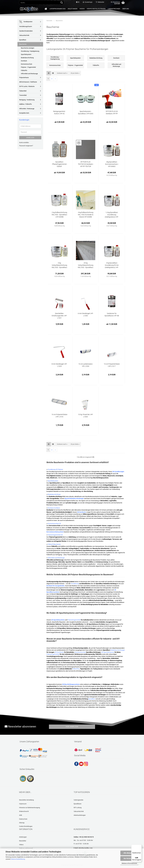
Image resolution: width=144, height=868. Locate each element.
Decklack (24, 61)
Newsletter (23, 841)
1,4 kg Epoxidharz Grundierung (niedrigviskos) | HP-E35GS (112, 215)
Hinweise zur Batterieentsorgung (29, 808)
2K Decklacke (59, 652)
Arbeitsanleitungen (80, 815)
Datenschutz (23, 819)
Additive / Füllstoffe (25, 104)
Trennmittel (23, 95)
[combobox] (62, 73)
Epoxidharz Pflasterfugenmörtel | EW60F (59, 164)
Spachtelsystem (53, 481)
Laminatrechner (114, 9)
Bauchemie (23, 44)
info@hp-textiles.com (85, 848)
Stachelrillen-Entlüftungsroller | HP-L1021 (59, 316)
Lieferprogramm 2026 (57, 9)
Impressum (23, 804)
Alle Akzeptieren (129, 853)
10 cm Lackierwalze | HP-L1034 (86, 365)
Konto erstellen (24, 143)
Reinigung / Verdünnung (27, 100)
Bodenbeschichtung (54, 494)
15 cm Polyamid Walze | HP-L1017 (112, 365)
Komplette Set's (24, 113)
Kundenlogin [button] (88, 2)
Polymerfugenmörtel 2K (55, 535)
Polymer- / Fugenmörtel (28, 67)
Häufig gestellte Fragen (96, 9)
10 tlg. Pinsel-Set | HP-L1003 (86, 416)
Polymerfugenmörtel (74, 620)
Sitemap (22, 823)
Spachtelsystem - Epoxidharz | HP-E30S (86, 112)
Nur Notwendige (129, 858)
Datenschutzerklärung (18, 859)
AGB (21, 815)
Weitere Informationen (129, 863)
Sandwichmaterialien (26, 31)
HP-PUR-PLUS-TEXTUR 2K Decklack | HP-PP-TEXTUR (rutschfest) (86, 164)
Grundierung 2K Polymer (55, 469)
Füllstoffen (76, 669)
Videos (82, 9)
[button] (78, 2)
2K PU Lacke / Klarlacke (27, 86)
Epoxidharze (78, 804)
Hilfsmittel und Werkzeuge (56, 558)
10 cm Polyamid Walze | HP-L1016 (59, 416)
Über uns (126, 9)
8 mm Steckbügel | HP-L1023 (59, 365)
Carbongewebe (78, 800)
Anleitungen (73, 9)
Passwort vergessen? (26, 146)
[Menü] (140, 846)
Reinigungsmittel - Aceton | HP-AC (59, 112)
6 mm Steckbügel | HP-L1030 (86, 315)
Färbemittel (23, 91)
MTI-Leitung (78, 808)
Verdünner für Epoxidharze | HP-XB (112, 315)
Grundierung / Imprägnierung (30, 51)
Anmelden (30, 138)
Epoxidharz (92, 699)
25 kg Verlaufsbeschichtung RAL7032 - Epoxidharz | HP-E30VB (86, 265)
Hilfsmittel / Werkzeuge (27, 109)
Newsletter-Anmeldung (26, 800)
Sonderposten (26, 22)
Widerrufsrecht (24, 811)
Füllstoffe (24, 70)
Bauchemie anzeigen (28, 48)
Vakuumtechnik (24, 35)
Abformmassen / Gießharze (28, 82)
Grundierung (75, 584)
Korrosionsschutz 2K (54, 524)
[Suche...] (62, 3)
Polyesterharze (24, 78)
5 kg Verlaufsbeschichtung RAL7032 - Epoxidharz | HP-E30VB (59, 265)
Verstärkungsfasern (26, 26)
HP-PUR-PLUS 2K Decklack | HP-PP (112, 112)
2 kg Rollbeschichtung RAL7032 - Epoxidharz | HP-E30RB (59, 215)
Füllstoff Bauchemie (54, 544)
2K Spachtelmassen (108, 652)
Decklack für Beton (54, 508)
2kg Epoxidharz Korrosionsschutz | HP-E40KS (112, 164)
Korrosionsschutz (80, 652)
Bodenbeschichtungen (118, 650)
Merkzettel (100, 2)
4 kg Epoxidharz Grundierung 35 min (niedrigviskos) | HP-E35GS (112, 265)
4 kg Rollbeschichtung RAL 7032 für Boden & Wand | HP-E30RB (86, 215)
